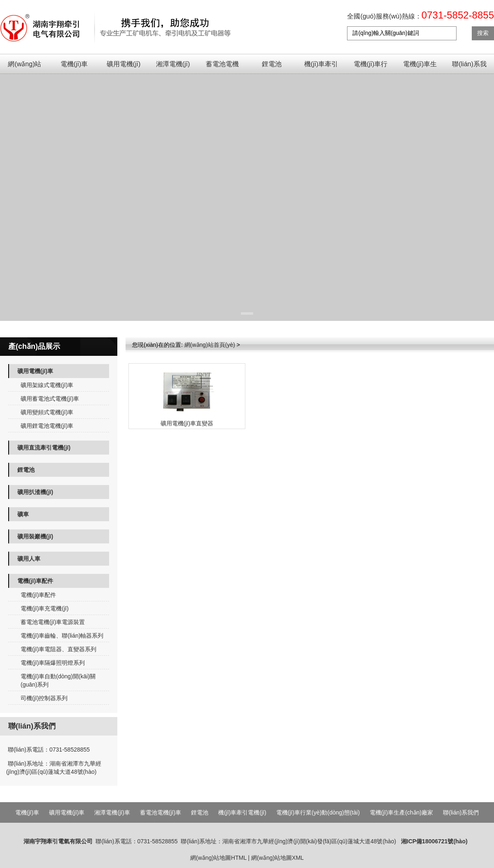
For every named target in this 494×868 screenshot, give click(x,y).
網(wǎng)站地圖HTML (218, 858)
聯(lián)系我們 (469, 67)
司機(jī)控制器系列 (44, 698)
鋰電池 (272, 64)
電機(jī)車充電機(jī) (45, 608)
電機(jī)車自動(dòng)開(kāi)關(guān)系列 (58, 680)
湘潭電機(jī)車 (173, 67)
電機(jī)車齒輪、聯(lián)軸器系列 (62, 636)
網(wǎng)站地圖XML (277, 858)
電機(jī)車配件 (35, 581)
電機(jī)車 (74, 64)
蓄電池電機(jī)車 (222, 67)
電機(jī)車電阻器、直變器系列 (58, 649)
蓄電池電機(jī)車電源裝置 (53, 622)
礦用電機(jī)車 (124, 67)
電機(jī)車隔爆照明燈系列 (53, 663)
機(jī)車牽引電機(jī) (321, 67)
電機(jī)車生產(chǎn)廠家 (420, 67)
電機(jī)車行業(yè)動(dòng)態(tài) (370, 67)
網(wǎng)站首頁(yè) (24, 67)
